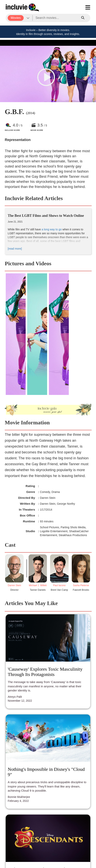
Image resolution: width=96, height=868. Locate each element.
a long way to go (52, 229)
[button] (46, 77)
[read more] (15, 249)
